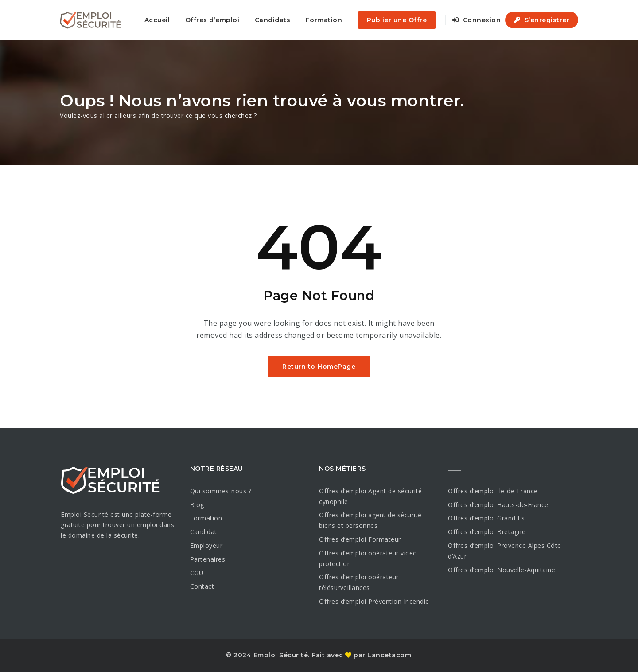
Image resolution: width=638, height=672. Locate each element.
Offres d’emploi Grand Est (488, 518)
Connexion (477, 20)
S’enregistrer (542, 20)
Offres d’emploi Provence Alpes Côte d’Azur (505, 551)
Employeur (206, 545)
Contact (202, 586)
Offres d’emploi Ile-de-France (493, 491)
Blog (197, 505)
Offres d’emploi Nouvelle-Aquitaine (502, 570)
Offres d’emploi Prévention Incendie (374, 601)
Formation (324, 20)
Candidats (273, 20)
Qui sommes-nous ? (221, 491)
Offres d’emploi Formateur (360, 539)
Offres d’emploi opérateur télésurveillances (359, 582)
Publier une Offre (397, 20)
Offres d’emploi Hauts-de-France (498, 505)
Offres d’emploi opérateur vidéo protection (368, 558)
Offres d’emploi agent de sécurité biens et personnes (370, 520)
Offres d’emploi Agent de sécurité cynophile (371, 496)
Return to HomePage (319, 367)
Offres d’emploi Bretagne (487, 532)
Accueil (157, 20)
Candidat (204, 532)
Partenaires (208, 559)
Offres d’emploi (212, 20)
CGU (197, 573)
